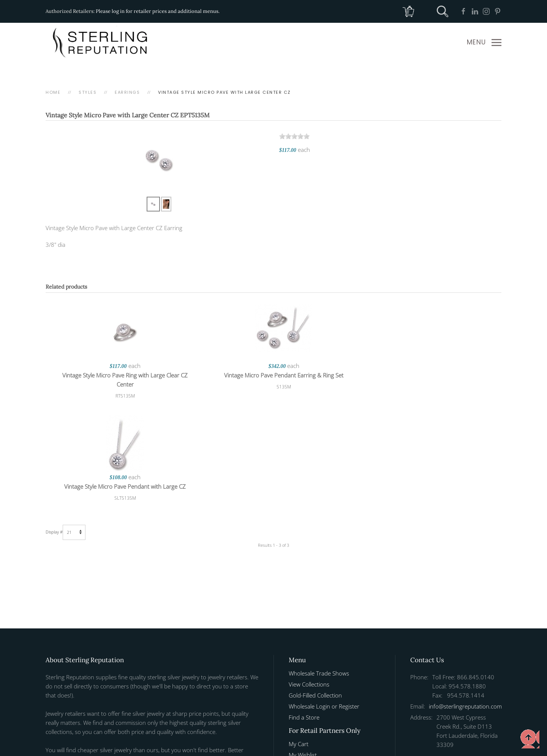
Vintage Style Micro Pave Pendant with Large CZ (425, 375)
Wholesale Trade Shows (319, 562)
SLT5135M (426, 387)
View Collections (309, 573)
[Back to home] (101, 43)
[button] (484, 43)
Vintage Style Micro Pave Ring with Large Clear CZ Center (122, 380)
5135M (273, 387)
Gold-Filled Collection (315, 584)
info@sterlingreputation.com (465, 595)
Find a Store (304, 606)
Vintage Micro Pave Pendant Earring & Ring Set (273, 375)
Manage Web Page (312, 666)
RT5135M (122, 396)
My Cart (299, 633)
